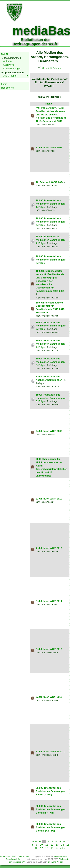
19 (52, 848)
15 (68, 845)
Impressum (5, 856)
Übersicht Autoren (51, 68)
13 (57, 845)
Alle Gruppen (10, 76)
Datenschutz (23, 856)
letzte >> (60, 848)
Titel (49, 104)
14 (62, 845)
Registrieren (8, 88)
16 (36, 848)
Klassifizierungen (12, 68)
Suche (5, 54)
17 (41, 848)
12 (52, 845)
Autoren (7, 61)
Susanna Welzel (55, 862)
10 (41, 845)
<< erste (36, 841)
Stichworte (9, 65)
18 (47, 848)
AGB (14, 856)
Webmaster (64, 859)
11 (47, 845)
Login (4, 84)
